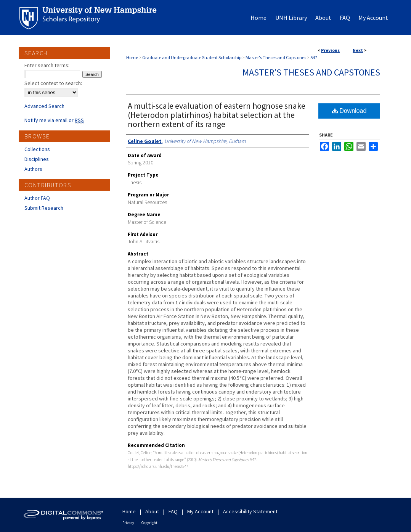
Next (358, 50)
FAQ (173, 511)
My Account (200, 511)
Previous (330, 50)
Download (349, 111)
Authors (33, 169)
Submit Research (44, 208)
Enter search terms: (47, 65)
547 (314, 57)
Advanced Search (44, 106)
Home (132, 57)
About (152, 511)
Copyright (149, 523)
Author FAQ (37, 198)
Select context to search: (53, 83)
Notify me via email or (54, 120)
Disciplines (37, 159)
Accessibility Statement (250, 511)
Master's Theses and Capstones (276, 57)
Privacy (128, 523)
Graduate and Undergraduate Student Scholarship (192, 57)
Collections (37, 149)
